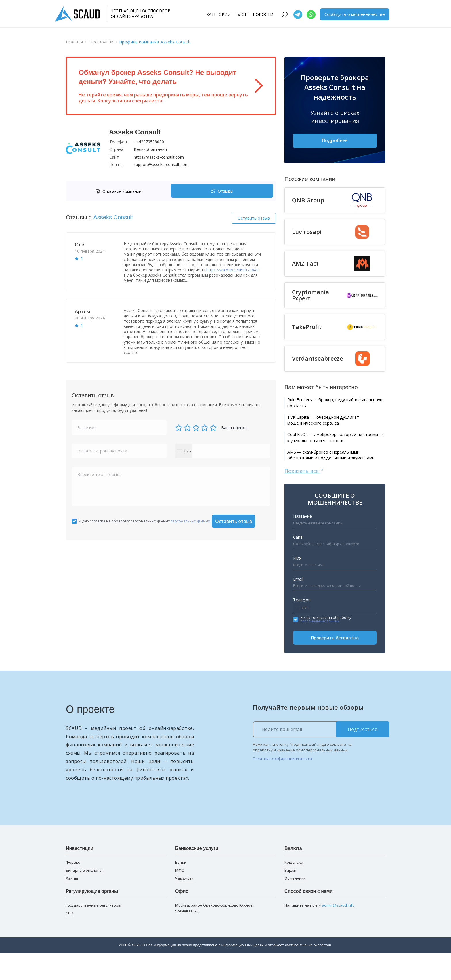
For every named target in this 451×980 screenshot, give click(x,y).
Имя (297, 585)
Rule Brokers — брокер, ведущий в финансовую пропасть (332, 405)
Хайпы (72, 905)
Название (302, 543)
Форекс (73, 889)
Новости (263, 14)
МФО (180, 897)
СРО (70, 940)
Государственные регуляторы (93, 932)
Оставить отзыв (254, 218)
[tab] (120, 191)
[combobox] (184, 451)
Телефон (302, 626)
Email (298, 606)
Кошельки (294, 889)
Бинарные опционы (84, 897)
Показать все (304, 497)
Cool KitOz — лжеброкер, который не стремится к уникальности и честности (336, 449)
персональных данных (190, 521)
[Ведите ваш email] (321, 756)
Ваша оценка (234, 428)
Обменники (295, 905)
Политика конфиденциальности (282, 785)
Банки (181, 889)
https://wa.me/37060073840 (232, 270)
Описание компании (119, 191)
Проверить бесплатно (335, 665)
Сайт (298, 564)
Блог (242, 14)
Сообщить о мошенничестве (355, 14)
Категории (218, 14)
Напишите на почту (320, 932)
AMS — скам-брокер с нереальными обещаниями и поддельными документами (334, 477)
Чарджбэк (184, 905)
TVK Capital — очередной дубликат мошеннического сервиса (333, 426)
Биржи (290, 897)
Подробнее (335, 141)
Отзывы (222, 191)
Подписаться (363, 756)
